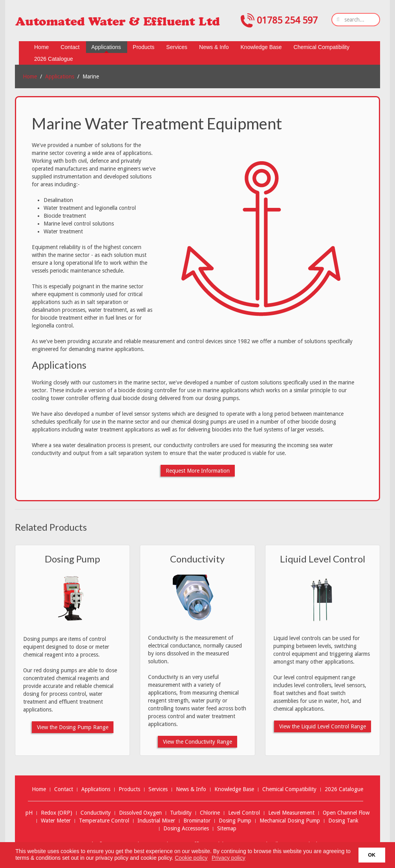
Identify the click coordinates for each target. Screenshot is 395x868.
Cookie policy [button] (191, 858)
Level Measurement (291, 813)
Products (129, 789)
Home (30, 76)
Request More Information (198, 471)
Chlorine (210, 813)
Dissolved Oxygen (140, 813)
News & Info (191, 789)
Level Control (244, 813)
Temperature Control (104, 821)
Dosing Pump (72, 559)
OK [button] (372, 855)
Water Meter (56, 821)
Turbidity (181, 813)
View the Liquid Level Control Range (323, 726)
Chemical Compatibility (289, 789)
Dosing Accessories (186, 829)
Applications (60, 76)
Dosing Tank (343, 821)
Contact (64, 789)
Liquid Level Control (323, 559)
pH (29, 813)
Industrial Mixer (156, 821)
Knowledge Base (234, 789)
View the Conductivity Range (197, 742)
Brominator (197, 821)
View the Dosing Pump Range (73, 727)
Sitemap (227, 829)
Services (158, 789)
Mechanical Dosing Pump (290, 821)
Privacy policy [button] (229, 858)
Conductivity (197, 559)
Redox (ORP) (57, 813)
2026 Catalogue (344, 789)
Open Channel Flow (346, 813)
